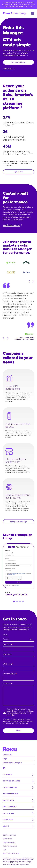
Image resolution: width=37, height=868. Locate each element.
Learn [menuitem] (6, 826)
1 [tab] (14, 601)
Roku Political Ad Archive (11, 853)
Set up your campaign (18, 522)
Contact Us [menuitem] (7, 755)
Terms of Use (7, 839)
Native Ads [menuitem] (8, 800)
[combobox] (18, 639)
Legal (5, 850)
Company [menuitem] (7, 775)
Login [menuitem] (5, 759)
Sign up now (18, 172)
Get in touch (9, 69)
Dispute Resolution (9, 842)
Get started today (19, 62)
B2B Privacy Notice (9, 835)
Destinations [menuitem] (10, 807)
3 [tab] (20, 601)
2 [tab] (17, 601)
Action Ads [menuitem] (9, 813)
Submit (19, 731)
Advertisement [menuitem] (11, 794)
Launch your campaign (13, 225)
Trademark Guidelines (10, 846)
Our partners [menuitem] (10, 787)
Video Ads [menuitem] (8, 820)
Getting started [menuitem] (12, 781)
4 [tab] (23, 601)
